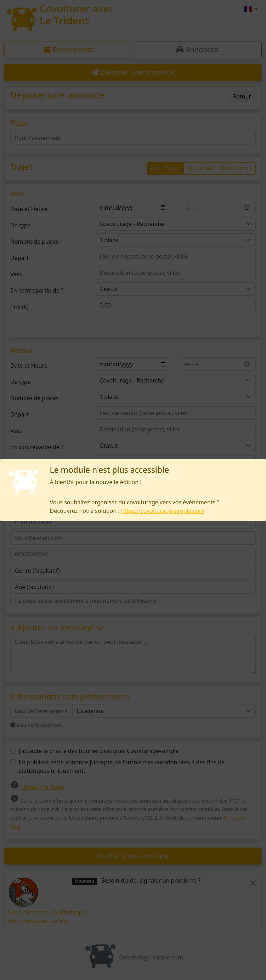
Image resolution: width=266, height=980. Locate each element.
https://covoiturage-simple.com (163, 511)
